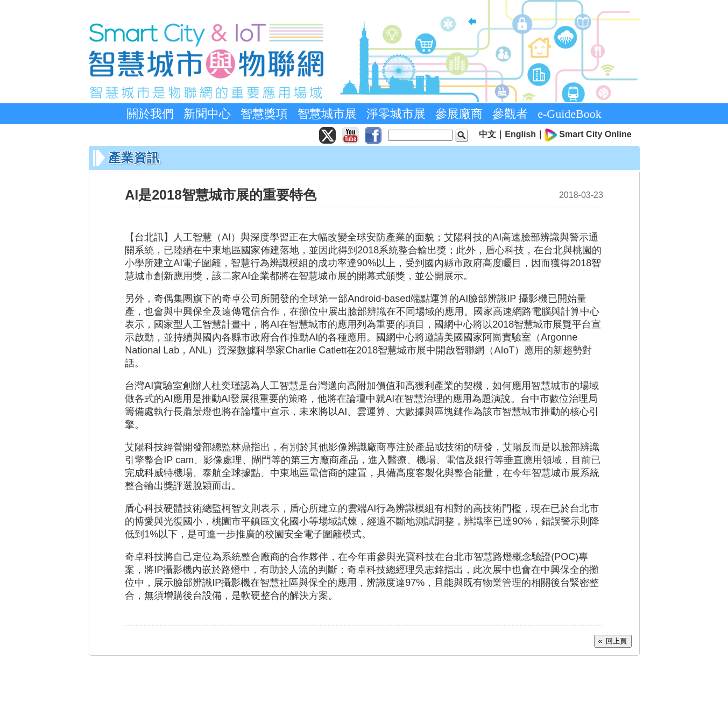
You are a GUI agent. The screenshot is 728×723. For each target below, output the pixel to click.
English (520, 134)
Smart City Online (595, 134)
